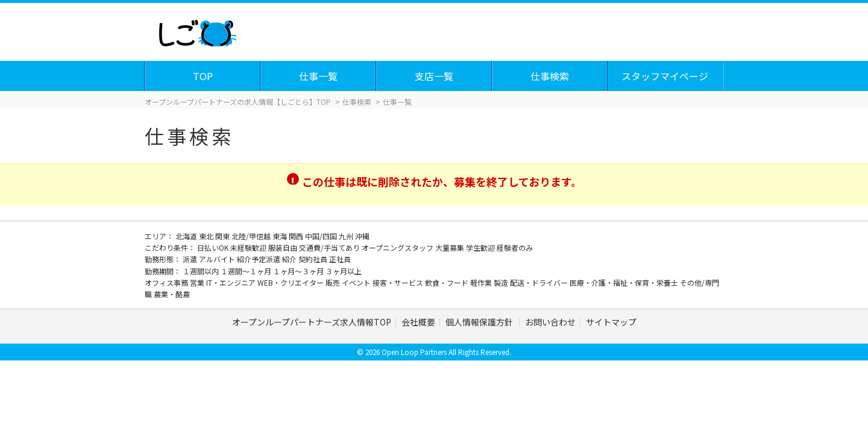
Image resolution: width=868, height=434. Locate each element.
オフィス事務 (167, 282)
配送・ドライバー (540, 282)
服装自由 (284, 247)
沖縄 (362, 236)
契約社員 (314, 259)
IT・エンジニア (232, 282)
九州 (347, 236)
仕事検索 (550, 76)
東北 (207, 236)
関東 (223, 236)
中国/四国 (322, 236)
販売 (334, 282)
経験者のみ (515, 247)
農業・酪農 (172, 294)
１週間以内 (202, 271)
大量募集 (451, 247)
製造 (502, 282)
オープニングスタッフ (398, 247)
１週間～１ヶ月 (247, 271)
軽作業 (482, 282)
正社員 (340, 259)
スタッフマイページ (665, 76)
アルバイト (218, 259)
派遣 (191, 259)
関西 (297, 236)
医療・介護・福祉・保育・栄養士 (625, 282)
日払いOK (214, 247)
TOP (203, 76)
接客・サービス (399, 282)
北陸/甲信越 (252, 236)
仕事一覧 (319, 76)
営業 (198, 282)
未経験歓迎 (249, 247)
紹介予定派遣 (259, 259)
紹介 (290, 259)
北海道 (187, 236)
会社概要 (418, 322)
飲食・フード (448, 282)
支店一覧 (435, 76)
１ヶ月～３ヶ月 (299, 271)
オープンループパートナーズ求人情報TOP (312, 322)
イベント (357, 282)
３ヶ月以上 (344, 271)
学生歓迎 (481, 247)
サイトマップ (611, 322)
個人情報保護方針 (480, 322)
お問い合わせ (550, 322)
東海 (281, 236)
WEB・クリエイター (291, 282)
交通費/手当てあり (330, 247)
